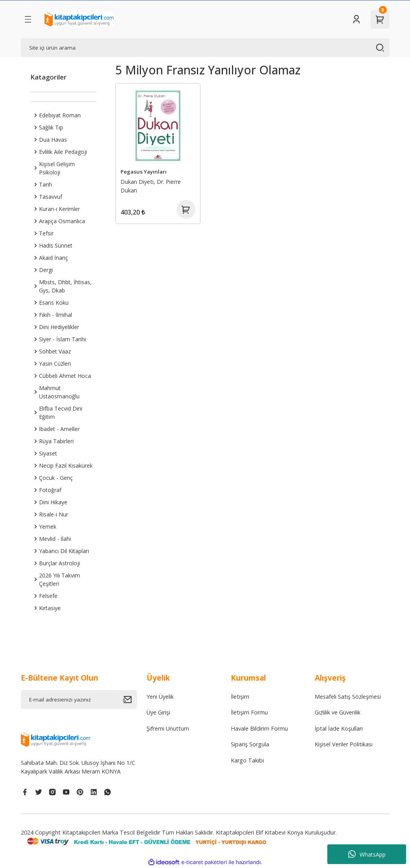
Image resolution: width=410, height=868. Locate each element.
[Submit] (130, 700)
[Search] (205, 48)
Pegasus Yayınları (144, 172)
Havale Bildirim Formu (259, 728)
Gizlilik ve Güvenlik (338, 712)
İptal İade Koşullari (339, 728)
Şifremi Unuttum (168, 728)
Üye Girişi (158, 712)
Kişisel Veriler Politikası (344, 744)
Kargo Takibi (247, 760)
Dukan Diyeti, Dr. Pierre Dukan (151, 186)
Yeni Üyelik (160, 697)
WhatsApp (367, 854)
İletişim (240, 697)
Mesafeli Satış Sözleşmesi (348, 697)
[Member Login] (356, 19)
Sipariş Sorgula (250, 744)
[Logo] (79, 19)
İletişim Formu (249, 712)
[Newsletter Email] (79, 700)
